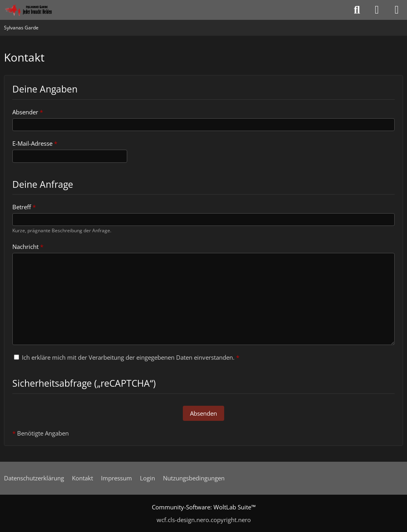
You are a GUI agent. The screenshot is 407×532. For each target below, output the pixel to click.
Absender (25, 112)
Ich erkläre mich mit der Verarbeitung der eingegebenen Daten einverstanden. (127, 357)
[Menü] (397, 10)
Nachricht (25, 247)
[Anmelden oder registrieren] (377, 10)
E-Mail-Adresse (32, 143)
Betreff (22, 207)
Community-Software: (204, 507)
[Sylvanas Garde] (38, 10)
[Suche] (357, 10)
